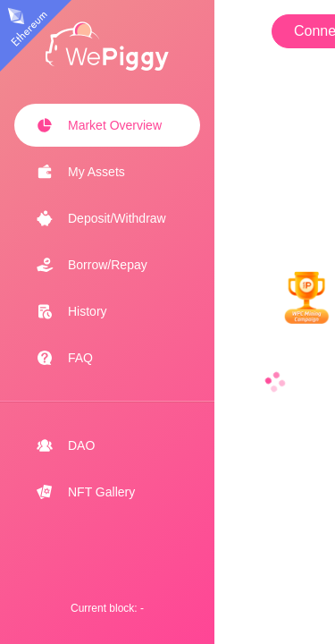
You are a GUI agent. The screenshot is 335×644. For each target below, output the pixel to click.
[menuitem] (107, 125)
